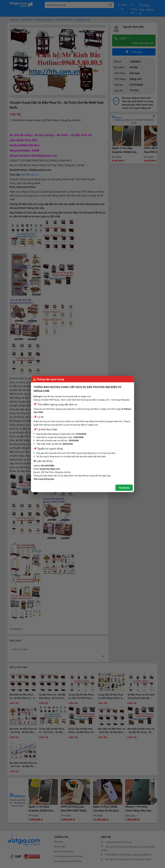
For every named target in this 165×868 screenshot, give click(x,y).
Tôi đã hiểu (124, 488)
